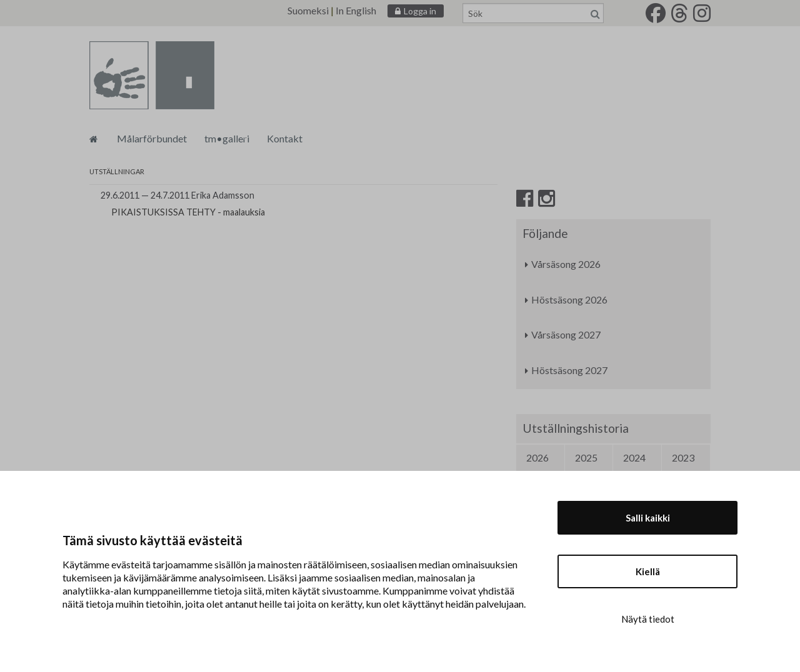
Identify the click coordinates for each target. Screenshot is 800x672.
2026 (537, 457)
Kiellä (648, 571)
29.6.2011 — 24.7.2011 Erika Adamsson (177, 195)
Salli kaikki (648, 518)
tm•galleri (227, 138)
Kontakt (285, 138)
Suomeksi (308, 10)
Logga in (420, 11)
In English (356, 10)
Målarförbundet (152, 138)
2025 (586, 457)
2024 (634, 457)
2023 (683, 457)
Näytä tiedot (648, 619)
